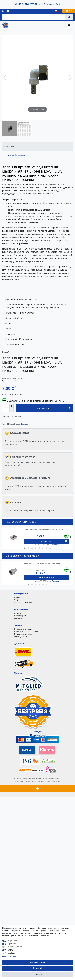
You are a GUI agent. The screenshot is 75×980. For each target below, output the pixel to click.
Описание (9, 146)
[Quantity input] (6, 408)
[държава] (56, 11)
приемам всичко (37, 962)
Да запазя (38, 974)
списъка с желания (13, 416)
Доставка (24, 424)
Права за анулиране (23, 629)
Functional (12, 953)
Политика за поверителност (27, 632)
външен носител (14, 947)
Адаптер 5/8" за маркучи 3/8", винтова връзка (43, 563)
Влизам (18, 613)
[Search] (69, 17)
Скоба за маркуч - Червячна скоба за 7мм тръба (44, 530)
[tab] (37, 146)
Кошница (18, 618)
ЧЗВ (16, 600)
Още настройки (9, 956)
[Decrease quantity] (12, 410)
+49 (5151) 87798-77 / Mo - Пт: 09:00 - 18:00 (37, 4)
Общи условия (21, 637)
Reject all (37, 968)
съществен (12, 940)
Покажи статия (46, 577)
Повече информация (15, 155)
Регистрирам (20, 616)
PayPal (10, 950)
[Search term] (34, 17)
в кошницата (54, 408)
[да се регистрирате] (8, 11)
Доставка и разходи (23, 603)
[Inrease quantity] (12, 406)
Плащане (18, 597)
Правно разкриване (23, 634)
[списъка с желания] (60, 11)
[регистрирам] (3, 11)
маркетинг (12, 944)
